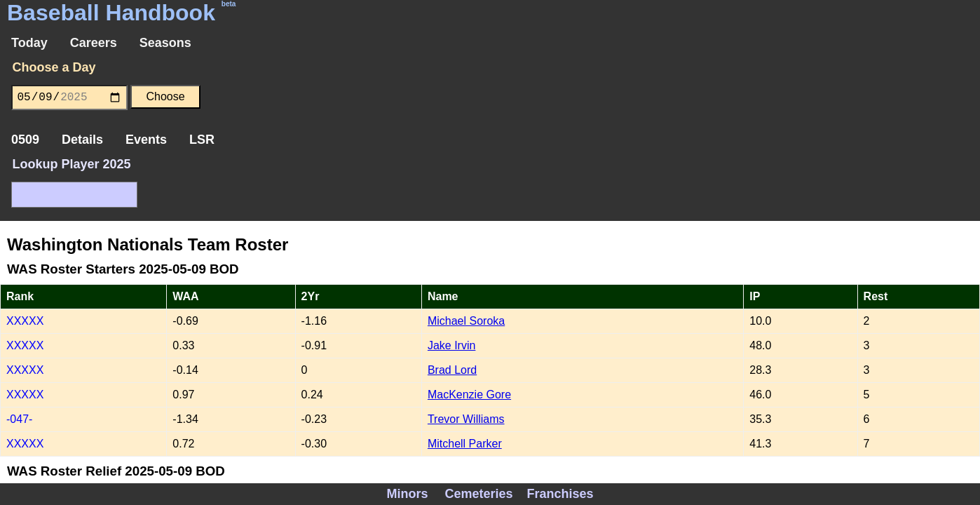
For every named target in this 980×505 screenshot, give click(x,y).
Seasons (165, 43)
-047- (19, 419)
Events (146, 140)
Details (82, 140)
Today (29, 43)
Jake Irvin (451, 345)
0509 (25, 140)
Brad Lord (452, 370)
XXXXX (25, 321)
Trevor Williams (466, 419)
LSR (202, 140)
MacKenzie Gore (469, 395)
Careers (94, 43)
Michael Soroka (466, 321)
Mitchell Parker (465, 444)
